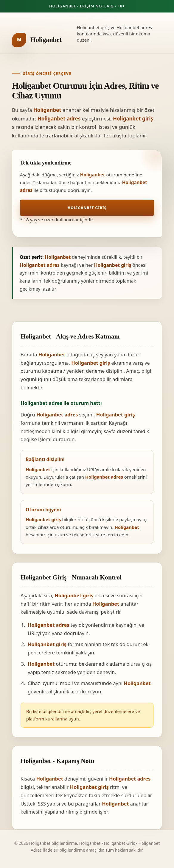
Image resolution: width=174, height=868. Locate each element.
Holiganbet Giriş (87, 208)
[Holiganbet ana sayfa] (37, 40)
